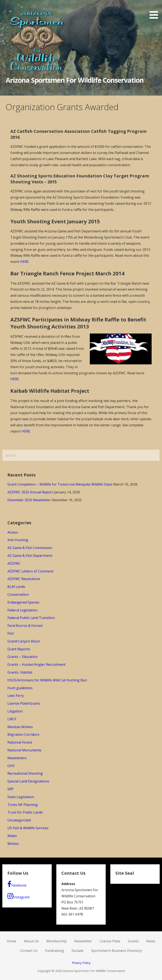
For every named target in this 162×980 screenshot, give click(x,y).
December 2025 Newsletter (29, 500)
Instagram (19, 896)
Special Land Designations (28, 781)
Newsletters (17, 758)
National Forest (20, 742)
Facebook (17, 884)
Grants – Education (22, 657)
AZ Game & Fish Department (30, 556)
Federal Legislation (22, 610)
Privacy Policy (81, 963)
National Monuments (24, 750)
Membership (57, 941)
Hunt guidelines (20, 688)
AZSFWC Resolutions (24, 579)
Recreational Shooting (25, 773)
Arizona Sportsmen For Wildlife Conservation (75, 80)
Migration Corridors (23, 734)
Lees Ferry (16, 696)
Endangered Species (23, 602)
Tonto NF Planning (23, 805)
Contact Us (29, 951)
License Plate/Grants (24, 703)
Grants (133, 941)
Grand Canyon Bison (24, 641)
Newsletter (83, 941)
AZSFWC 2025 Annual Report (30, 492)
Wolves (13, 844)
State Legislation (21, 797)
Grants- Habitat (20, 672)
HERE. (15, 379)
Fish (11, 633)
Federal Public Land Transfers (31, 618)
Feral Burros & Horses (25, 626)
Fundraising (55, 951)
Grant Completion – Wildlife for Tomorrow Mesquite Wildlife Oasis (60, 484)
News (151, 941)
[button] (155, 10)
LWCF (12, 719)
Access (13, 532)
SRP (10, 789)
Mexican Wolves (20, 727)
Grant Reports (19, 649)
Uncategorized (19, 820)
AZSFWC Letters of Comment (30, 571)
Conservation (18, 594)
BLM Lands (16, 587)
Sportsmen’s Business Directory (116, 951)
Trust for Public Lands (25, 812)
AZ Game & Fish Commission (30, 548)
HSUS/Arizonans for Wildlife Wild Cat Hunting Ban (47, 680)
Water (12, 836)
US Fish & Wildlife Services (28, 828)
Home (12, 941)
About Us (31, 941)
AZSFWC (14, 563)
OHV (11, 766)
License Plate (110, 941)
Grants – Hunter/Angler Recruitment (36, 664)
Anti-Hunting (18, 540)
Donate (78, 951)
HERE (24, 262)
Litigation (15, 711)
